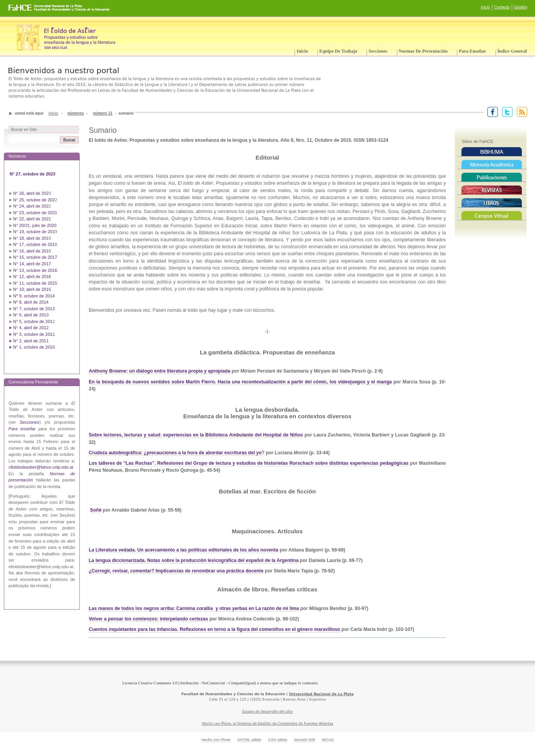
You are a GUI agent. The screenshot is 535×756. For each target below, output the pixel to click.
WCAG (328, 740)
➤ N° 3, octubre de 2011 (32, 334)
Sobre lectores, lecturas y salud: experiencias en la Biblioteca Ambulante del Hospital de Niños (196, 435)
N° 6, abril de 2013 (31, 315)
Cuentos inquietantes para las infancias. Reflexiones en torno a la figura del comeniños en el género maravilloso (215, 629)
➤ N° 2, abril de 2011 (29, 341)
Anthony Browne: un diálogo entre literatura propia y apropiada (159, 371)
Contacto (502, 7)
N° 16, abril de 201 (31, 251)
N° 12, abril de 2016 (33, 277)
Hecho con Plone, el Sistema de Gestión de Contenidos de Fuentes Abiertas (267, 723)
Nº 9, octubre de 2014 (34, 296)
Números (75, 113)
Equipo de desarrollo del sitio (268, 711)
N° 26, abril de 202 (31, 193)
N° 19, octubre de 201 (34, 232)
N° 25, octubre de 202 (34, 200)
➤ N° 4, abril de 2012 (29, 328)
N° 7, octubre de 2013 (34, 309)
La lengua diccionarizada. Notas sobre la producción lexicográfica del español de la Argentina (194, 560)
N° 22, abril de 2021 (32, 219)
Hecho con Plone (216, 740)
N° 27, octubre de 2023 (33, 174)
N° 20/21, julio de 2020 (35, 225)
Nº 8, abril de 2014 (31, 302)
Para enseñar (472, 51)
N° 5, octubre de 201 (33, 321)
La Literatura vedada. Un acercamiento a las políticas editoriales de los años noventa (183, 550)
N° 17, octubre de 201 (34, 244)
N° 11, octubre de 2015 (35, 283)
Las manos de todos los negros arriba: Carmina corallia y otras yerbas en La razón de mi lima (194, 608)
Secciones (378, 51)
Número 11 (103, 113)
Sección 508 (304, 740)
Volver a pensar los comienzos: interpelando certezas (148, 619)
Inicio (485, 7)
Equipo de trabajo (338, 51)
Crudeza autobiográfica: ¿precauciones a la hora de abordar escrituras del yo (175, 453)
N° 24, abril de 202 (31, 206)
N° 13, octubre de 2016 (36, 270)
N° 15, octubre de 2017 (35, 257)
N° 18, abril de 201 (31, 238)
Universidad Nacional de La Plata (321, 694)
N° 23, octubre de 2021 (35, 213)
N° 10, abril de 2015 (32, 289)
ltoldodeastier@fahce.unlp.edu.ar (42, 467)
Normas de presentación (423, 51)
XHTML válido (249, 740)
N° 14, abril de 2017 (33, 264)
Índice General (512, 51)
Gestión (521, 7)
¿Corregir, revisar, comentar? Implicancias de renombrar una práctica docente (176, 571)
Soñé (96, 510)
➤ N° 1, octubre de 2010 (32, 347)
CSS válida (277, 740)
